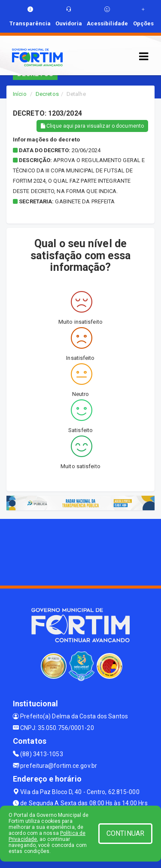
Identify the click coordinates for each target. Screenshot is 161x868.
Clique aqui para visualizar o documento (92, 126)
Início (20, 94)
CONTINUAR (125, 833)
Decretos (47, 94)
